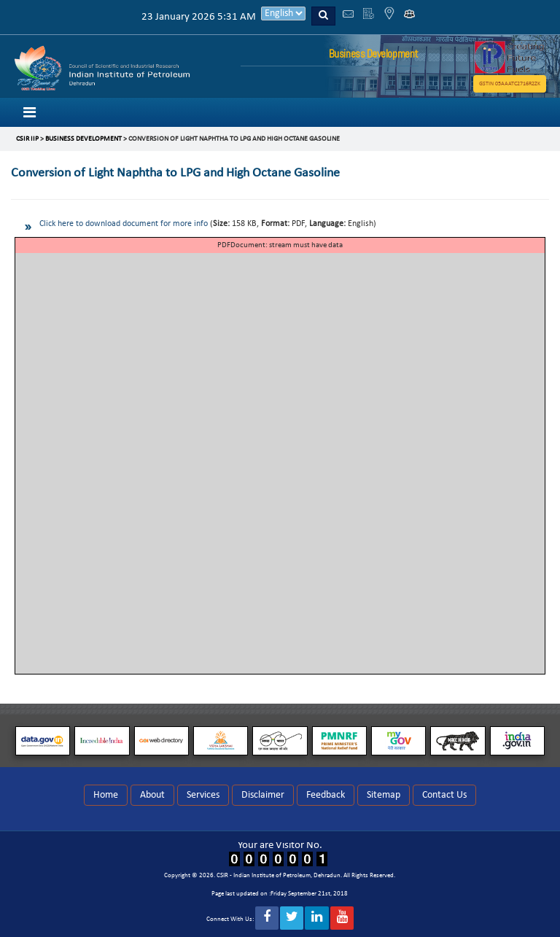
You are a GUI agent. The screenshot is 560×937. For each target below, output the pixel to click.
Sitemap (384, 795)
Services (203, 795)
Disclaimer (263, 795)
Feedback (326, 795)
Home (106, 795)
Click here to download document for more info (124, 224)
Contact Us (444, 795)
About (152, 795)
